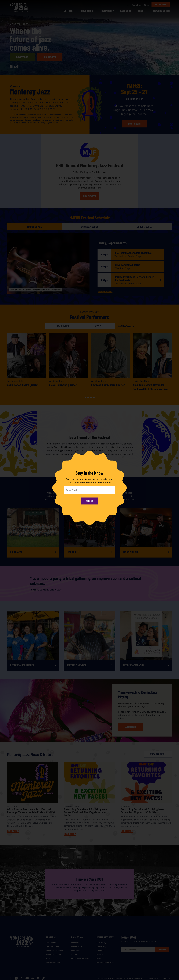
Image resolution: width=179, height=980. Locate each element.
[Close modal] (123, 457)
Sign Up (90, 501)
